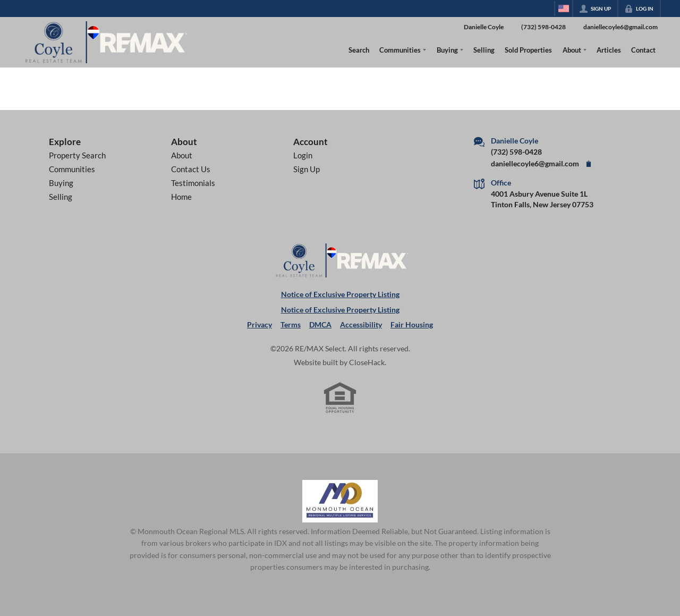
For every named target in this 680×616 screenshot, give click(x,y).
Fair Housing (412, 325)
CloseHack (367, 362)
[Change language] (564, 9)
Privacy (260, 325)
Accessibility (361, 325)
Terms (291, 325)
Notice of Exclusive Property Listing (340, 294)
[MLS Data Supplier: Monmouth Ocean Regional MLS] (340, 501)
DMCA (320, 325)
